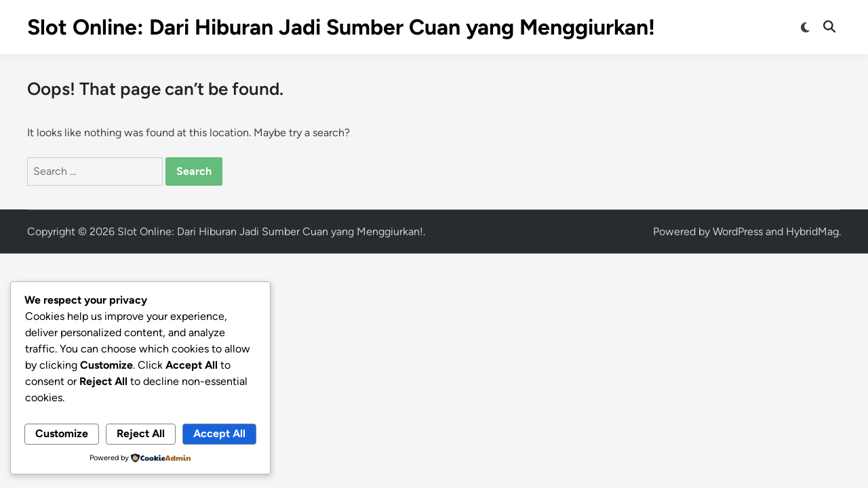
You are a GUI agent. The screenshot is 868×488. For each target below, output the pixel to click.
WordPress (738, 231)
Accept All (219, 433)
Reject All (141, 433)
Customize (62, 433)
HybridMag (812, 231)
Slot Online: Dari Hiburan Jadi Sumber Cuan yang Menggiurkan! (341, 27)
